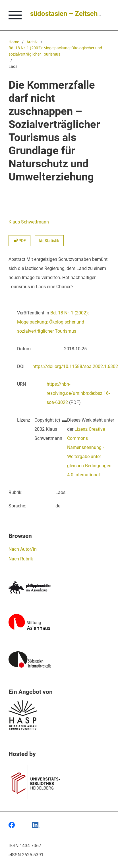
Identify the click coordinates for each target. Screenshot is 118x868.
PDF (19, 241)
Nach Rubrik (21, 559)
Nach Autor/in (23, 549)
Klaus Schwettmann (29, 222)
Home (14, 42)
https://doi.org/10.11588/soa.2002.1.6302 (75, 366)
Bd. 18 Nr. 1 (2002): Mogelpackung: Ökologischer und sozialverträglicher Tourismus (55, 51)
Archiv (32, 42)
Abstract (17, 259)
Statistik (49, 241)
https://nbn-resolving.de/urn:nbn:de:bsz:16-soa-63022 (78, 393)
